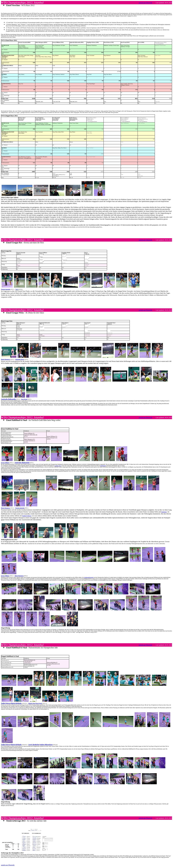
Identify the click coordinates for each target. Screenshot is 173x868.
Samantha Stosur (20, 359)
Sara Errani (24, 399)
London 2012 (58, 466)
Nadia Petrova (6, 703)
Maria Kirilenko (16, 703)
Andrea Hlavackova (46, 745)
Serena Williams (5, 463)
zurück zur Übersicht (145, 3)
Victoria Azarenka (6, 289)
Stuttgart (164, 512)
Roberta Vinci (32, 703)
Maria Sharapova (5, 359)
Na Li (17, 289)
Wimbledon (103, 466)
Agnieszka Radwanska (8, 399)
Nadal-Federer (27, 516)
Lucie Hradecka (34, 745)
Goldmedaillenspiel (89, 577)
